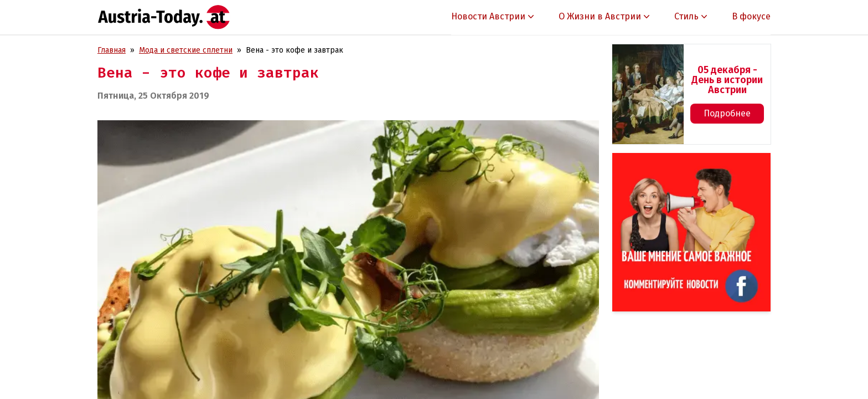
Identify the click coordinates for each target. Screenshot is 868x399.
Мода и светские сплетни (186, 50)
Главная (112, 50)
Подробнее (727, 113)
